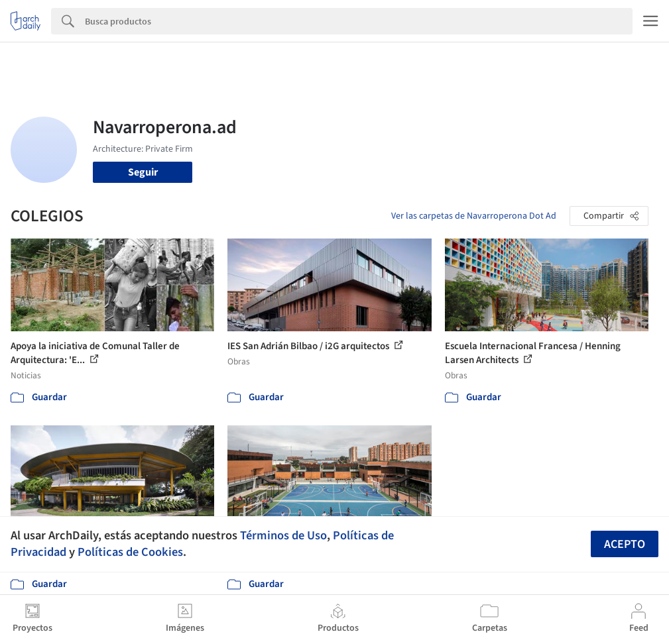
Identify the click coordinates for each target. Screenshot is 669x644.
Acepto (625, 544)
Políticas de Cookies (130, 552)
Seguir (143, 172)
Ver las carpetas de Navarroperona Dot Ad (474, 216)
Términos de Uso (283, 535)
